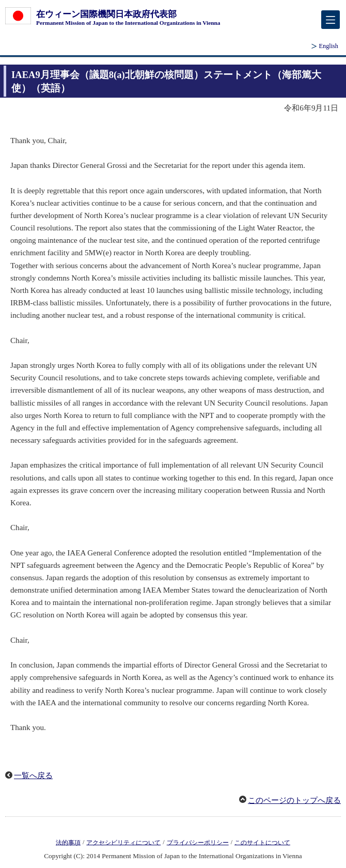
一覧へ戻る (33, 776)
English (329, 46)
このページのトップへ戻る (294, 800)
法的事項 (68, 842)
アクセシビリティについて (123, 842)
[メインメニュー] (331, 20)
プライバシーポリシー (198, 842)
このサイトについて (262, 842)
